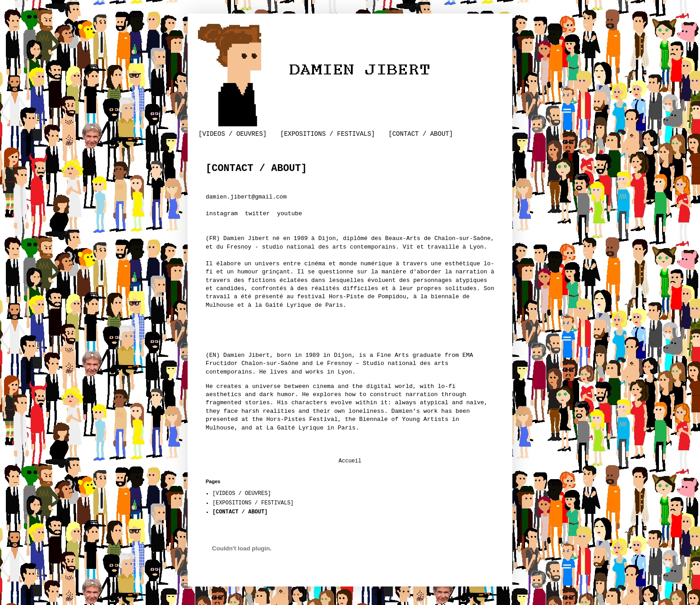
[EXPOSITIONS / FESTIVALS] (327, 134)
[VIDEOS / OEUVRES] (233, 134)
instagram (222, 214)
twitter (257, 214)
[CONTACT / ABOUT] (421, 134)
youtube (289, 214)
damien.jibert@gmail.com (246, 197)
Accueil (350, 461)
